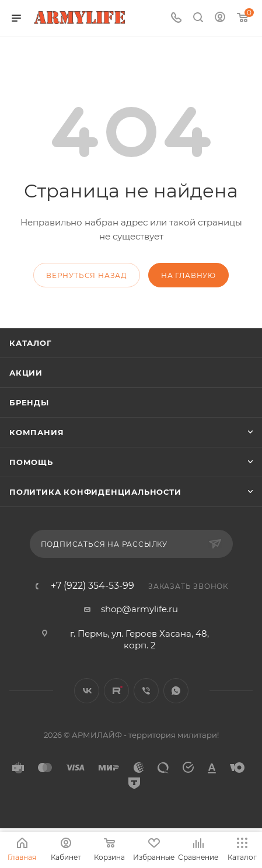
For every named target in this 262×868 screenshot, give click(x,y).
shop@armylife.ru (139, 609)
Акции (26, 373)
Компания (36, 432)
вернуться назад (87, 275)
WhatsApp (176, 691)
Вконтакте (87, 691)
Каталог (31, 343)
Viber (146, 691)
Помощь (31, 462)
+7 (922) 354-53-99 (92, 586)
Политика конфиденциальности (95, 492)
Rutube (116, 691)
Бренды (29, 402)
